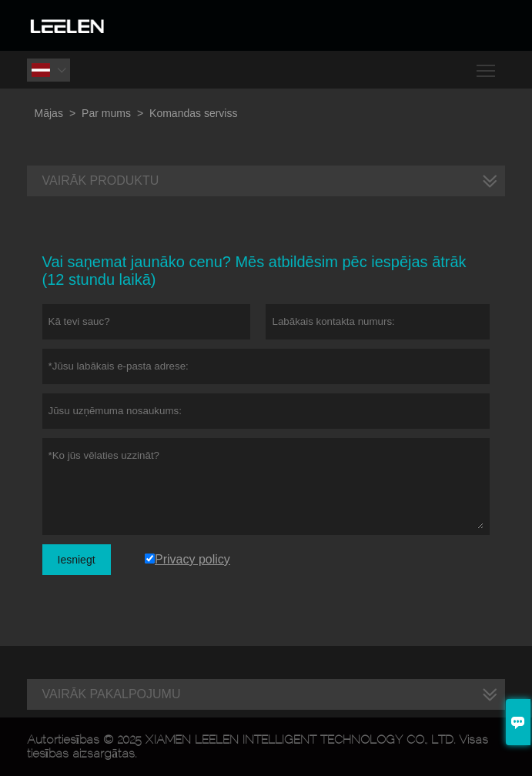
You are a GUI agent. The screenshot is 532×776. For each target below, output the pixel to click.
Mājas (49, 113)
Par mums (106, 113)
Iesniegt (77, 560)
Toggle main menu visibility (487, 65)
